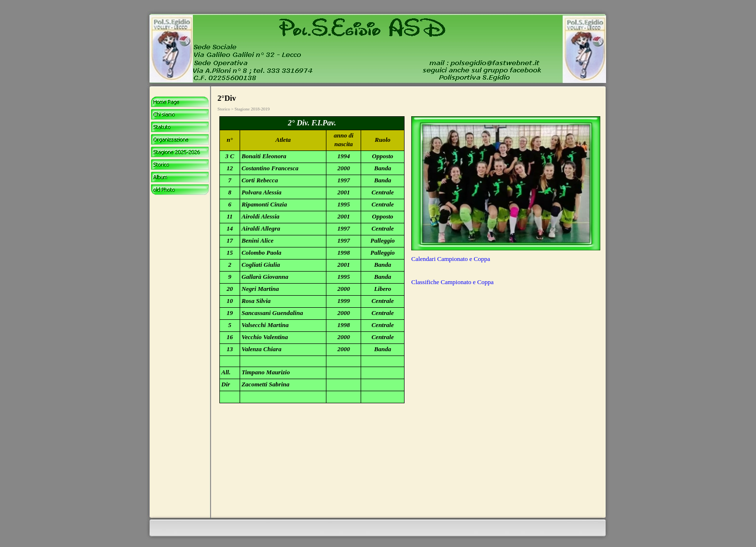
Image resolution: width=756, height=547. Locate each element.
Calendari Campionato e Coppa (451, 259)
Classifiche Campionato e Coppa (452, 282)
